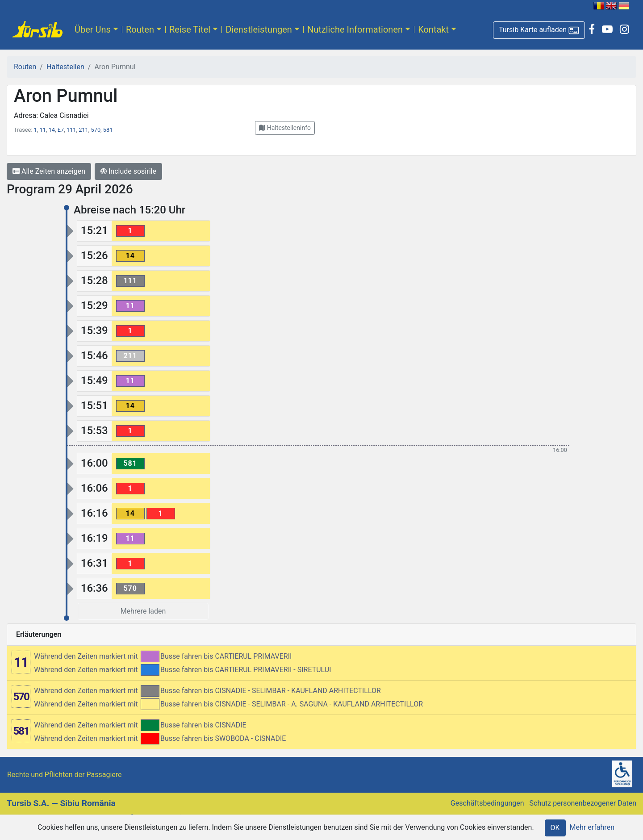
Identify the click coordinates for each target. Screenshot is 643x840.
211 (84, 130)
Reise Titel (190, 29)
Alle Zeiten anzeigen (49, 171)
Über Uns (93, 29)
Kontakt (433, 29)
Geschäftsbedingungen (487, 803)
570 (96, 130)
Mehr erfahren (592, 827)
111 (71, 130)
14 (52, 130)
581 (108, 130)
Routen (140, 29)
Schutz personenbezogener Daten (583, 803)
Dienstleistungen (259, 29)
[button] (539, 30)
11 (43, 130)
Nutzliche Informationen (355, 29)
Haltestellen (65, 67)
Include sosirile (128, 171)
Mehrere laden (143, 611)
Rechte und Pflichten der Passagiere (65, 775)
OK (555, 828)
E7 (61, 130)
